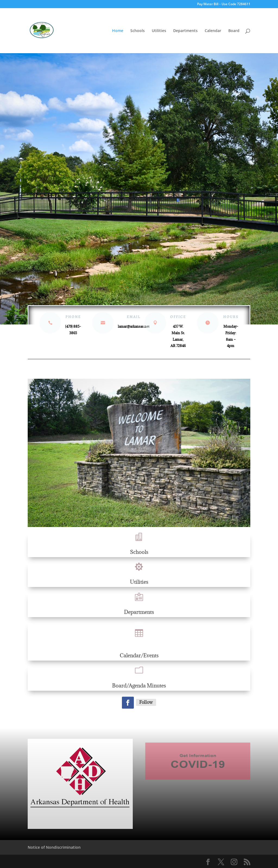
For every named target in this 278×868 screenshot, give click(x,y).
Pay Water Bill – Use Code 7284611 (224, 4)
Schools (138, 31)
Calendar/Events (139, 655)
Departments (185, 31)
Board (234, 31)
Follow (146, 702)
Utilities (159, 31)
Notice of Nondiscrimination (54, 847)
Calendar (213, 31)
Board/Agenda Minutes (139, 686)
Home (118, 31)
